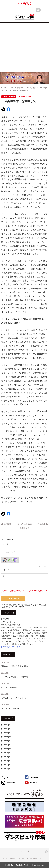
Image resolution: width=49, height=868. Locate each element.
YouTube (31, 783)
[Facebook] (8, 109)
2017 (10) (8, 761)
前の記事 (6, 524)
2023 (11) (8, 737)
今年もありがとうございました (24, 696)
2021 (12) (8, 745)
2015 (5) (7, 769)
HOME (4, 88)
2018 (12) (8, 757)
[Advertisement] (24, 48)
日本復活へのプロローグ (24, 706)
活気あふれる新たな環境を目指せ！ (24, 664)
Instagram (8, 783)
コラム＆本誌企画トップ (24, 526)
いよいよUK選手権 (24, 685)
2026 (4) (7, 725)
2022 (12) (8, 741)
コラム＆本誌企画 (16, 88)
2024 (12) (8, 733)
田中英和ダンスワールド (11, 647)
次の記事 (43, 524)
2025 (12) (8, 729)
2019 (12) (8, 753)
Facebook (31, 777)
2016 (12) (8, 765)
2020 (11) (8, 749)
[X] (3, 109)
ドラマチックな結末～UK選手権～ (24, 675)
